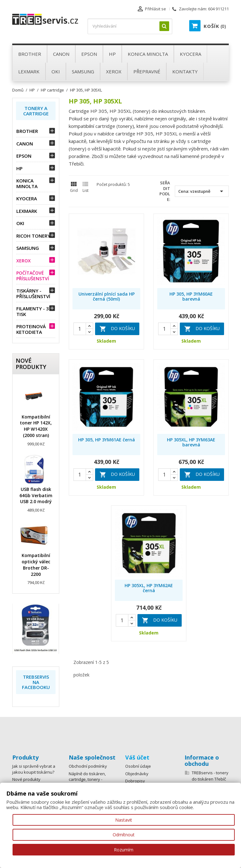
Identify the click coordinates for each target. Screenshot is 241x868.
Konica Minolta (27, 183)
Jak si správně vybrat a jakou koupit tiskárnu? (34, 769)
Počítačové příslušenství (33, 276)
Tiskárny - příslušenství (33, 293)
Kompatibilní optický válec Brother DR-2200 (36, 565)
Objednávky (137, 774)
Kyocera (27, 198)
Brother (27, 131)
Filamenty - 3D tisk (34, 311)
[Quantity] (80, 329)
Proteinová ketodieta (31, 329)
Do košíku (117, 329)
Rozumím (124, 850)
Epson (24, 156)
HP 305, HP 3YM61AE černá (107, 440)
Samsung (28, 248)
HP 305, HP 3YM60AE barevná (191, 296)
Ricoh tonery (33, 236)
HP (19, 168)
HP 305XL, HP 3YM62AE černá (149, 588)
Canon (25, 144)
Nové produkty (26, 779)
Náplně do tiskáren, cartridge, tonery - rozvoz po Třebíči (87, 779)
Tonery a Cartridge (36, 111)
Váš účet (137, 757)
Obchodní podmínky (88, 766)
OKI (20, 223)
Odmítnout (124, 835)
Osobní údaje (138, 766)
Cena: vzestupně (202, 191)
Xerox (24, 261)
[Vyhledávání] (130, 26)
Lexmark (27, 211)
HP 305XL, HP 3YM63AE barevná (191, 442)
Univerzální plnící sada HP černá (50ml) (107, 296)
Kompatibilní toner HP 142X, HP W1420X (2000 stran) (36, 426)
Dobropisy (135, 781)
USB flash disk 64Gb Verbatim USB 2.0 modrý (36, 495)
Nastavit (124, 820)
